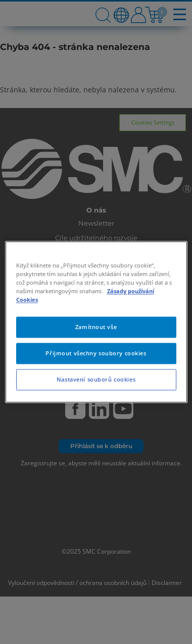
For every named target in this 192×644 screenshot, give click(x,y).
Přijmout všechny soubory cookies (96, 354)
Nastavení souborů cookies (96, 380)
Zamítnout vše (96, 327)
